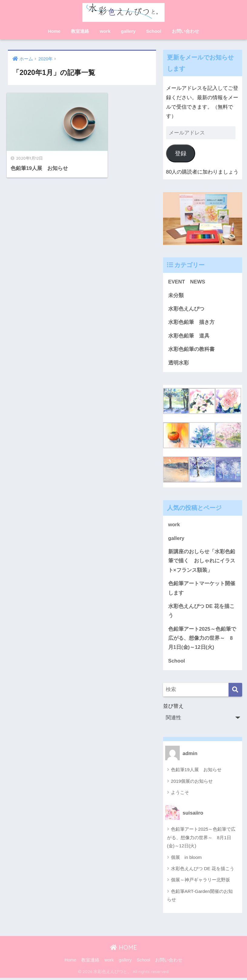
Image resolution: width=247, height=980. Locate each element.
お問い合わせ (185, 31)
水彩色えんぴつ (186, 309)
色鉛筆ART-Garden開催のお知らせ (200, 897)
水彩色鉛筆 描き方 (191, 322)
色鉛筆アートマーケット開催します (202, 589)
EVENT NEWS (187, 282)
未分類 (176, 295)
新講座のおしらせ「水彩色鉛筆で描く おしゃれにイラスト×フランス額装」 (202, 562)
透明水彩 (179, 363)
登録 (181, 153)
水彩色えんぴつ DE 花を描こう (202, 612)
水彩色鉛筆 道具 (189, 336)
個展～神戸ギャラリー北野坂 (200, 882)
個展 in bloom (186, 859)
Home (54, 31)
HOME (124, 949)
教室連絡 (80, 31)
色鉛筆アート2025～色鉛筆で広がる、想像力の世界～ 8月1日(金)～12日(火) (202, 640)
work (105, 31)
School (154, 31)
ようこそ (180, 794)
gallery (128, 31)
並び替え (203, 716)
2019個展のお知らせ (192, 783)
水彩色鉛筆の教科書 (191, 350)
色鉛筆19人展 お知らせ (196, 771)
